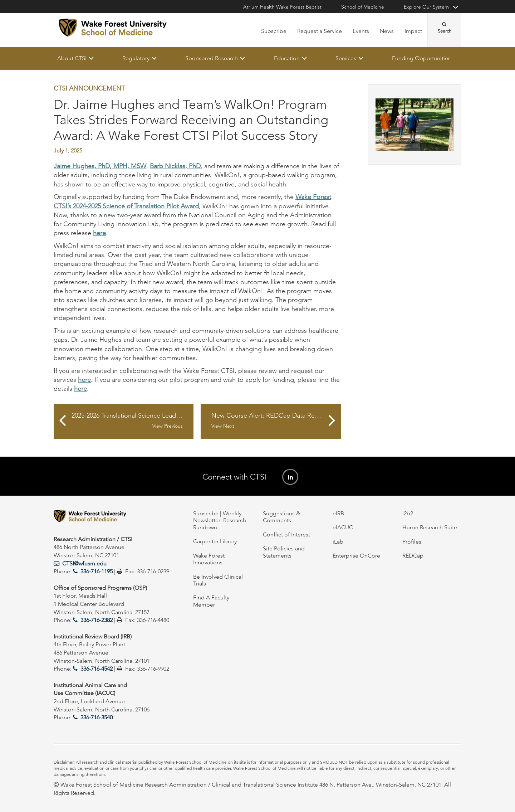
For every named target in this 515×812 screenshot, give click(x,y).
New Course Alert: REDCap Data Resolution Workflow (276, 421)
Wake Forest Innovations (209, 559)
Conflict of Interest (286, 534)
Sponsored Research (212, 58)
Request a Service (320, 31)
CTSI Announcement (89, 88)
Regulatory (136, 58)
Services (346, 58)
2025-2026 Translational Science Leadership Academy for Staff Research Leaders (133, 421)
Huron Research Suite (430, 527)
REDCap (413, 556)
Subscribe (274, 31)
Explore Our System (426, 7)
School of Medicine (363, 7)
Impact (413, 31)
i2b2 (408, 513)
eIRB (338, 513)
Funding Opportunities (421, 58)
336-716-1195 (97, 571)
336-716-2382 (97, 620)
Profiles (412, 542)
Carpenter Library (215, 541)
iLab (338, 542)
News (387, 31)
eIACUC (343, 527)
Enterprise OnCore (356, 556)
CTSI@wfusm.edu (84, 563)
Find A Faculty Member (211, 601)
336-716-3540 (97, 717)
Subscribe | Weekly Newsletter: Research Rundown (220, 520)
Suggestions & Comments (281, 517)
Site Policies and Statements (284, 552)
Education (287, 58)
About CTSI (72, 58)
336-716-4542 (97, 669)
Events (361, 31)
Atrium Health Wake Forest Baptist (282, 7)
